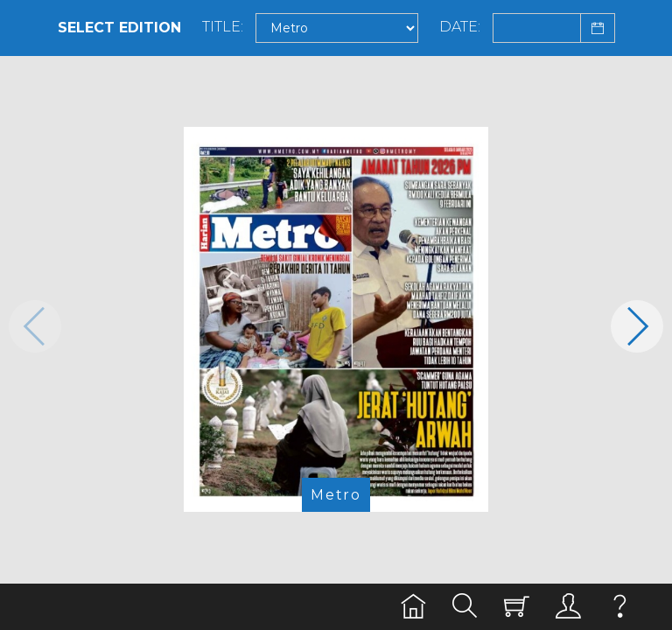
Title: (223, 27)
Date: (460, 27)
